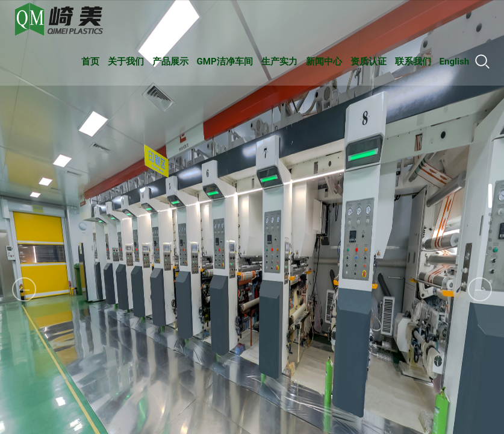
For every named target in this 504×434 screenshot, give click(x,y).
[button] (480, 289)
